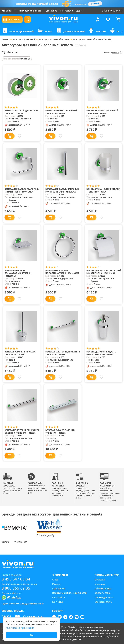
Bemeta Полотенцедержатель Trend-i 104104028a (63, 353)
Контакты (57, 602)
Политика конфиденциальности (69, 593)
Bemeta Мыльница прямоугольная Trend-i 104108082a (18, 273)
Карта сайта (59, 597)
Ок (31, 635)
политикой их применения (20, 628)
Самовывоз (67, 11)
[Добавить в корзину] (10, 136)
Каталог (5, 39)
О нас (55, 580)
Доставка (52, 11)
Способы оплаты (103, 602)
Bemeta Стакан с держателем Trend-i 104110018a (103, 190)
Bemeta (5, 542)
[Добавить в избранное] (20, 136)
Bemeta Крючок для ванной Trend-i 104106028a (61, 112)
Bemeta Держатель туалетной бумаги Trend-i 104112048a (22, 190)
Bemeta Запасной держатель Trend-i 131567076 (21, 112)
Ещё (80, 11)
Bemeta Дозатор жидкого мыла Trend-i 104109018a (101, 353)
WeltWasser (21, 542)
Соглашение (59, 589)
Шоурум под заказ (30, 11)
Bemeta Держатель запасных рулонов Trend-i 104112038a (62, 190)
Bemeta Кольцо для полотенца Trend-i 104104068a (62, 272)
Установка (100, 584)
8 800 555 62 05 (16, 588)
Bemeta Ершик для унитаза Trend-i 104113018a (20, 353)
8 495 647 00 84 (16, 579)
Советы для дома (104, 597)
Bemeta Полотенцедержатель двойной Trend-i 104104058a (22, 432)
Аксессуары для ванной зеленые (54, 39)
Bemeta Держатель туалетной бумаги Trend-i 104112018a (104, 272)
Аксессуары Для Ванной (24, 39)
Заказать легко (103, 593)
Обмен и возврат (104, 589)
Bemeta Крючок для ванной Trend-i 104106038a (102, 112)
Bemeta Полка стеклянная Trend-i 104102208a (60, 432)
